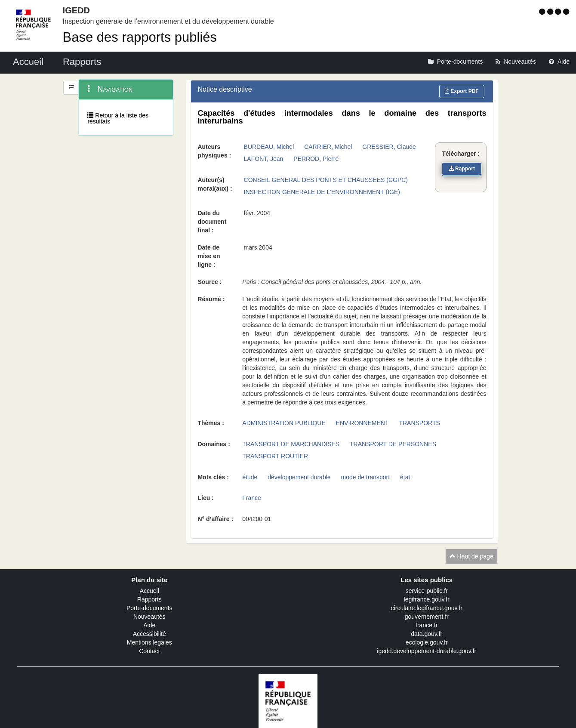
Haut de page (471, 556)
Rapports (149, 599)
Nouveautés (149, 617)
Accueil (149, 591)
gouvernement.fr (427, 617)
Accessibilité (149, 634)
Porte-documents (149, 608)
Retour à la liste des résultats (118, 118)
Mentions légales (149, 642)
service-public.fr (427, 591)
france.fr (427, 625)
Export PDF (462, 91)
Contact (149, 651)
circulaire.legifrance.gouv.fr (427, 608)
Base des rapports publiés (140, 37)
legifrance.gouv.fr (427, 599)
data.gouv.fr (427, 634)
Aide (149, 625)
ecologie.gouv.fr (427, 642)
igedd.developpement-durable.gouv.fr (427, 651)
